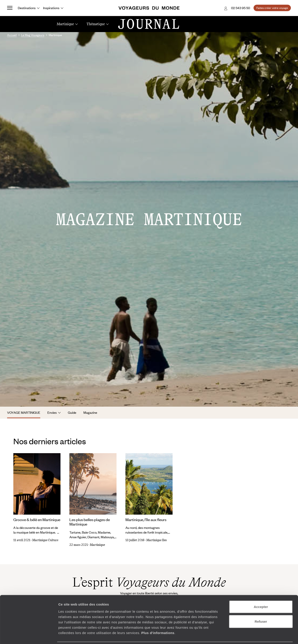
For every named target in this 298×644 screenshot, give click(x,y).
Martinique (97, 545)
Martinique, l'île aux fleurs (146, 520)
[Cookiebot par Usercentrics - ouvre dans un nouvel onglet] (29, 635)
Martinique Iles (157, 540)
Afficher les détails (245, 635)
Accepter (261, 591)
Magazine (90, 412)
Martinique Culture (45, 540)
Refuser (261, 606)
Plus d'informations (158, 617)
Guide (72, 412)
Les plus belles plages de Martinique (90, 522)
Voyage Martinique (24, 412)
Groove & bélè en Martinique (37, 520)
